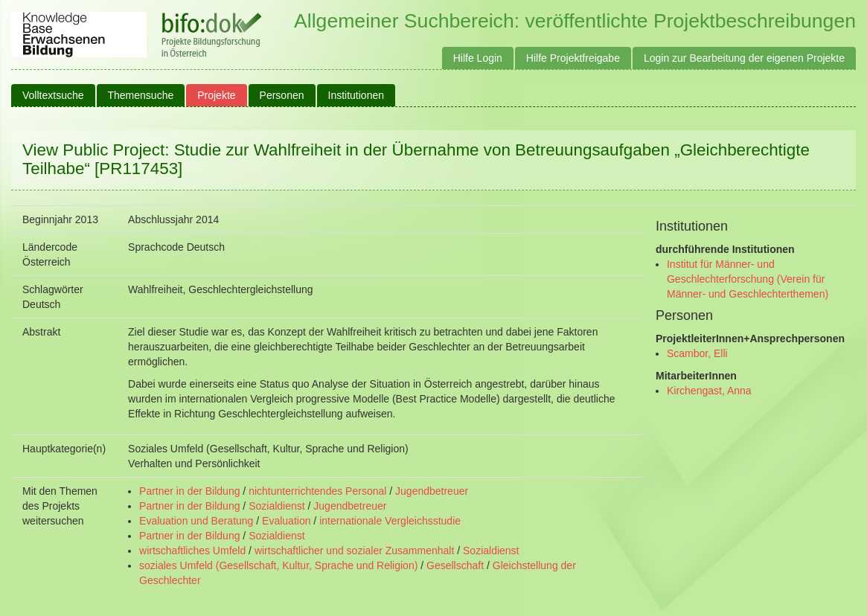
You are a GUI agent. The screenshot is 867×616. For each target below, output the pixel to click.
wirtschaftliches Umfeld (192, 551)
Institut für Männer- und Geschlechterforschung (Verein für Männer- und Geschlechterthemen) (748, 279)
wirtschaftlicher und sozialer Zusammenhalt (354, 551)
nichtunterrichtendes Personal (317, 491)
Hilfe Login (478, 58)
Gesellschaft (455, 565)
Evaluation (286, 521)
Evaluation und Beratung (196, 521)
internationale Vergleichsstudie (390, 521)
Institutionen (356, 95)
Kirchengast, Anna (709, 391)
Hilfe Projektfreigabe (573, 58)
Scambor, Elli (697, 353)
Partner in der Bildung (189, 491)
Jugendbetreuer (432, 491)
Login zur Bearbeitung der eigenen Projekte (744, 58)
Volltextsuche (53, 95)
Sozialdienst (277, 506)
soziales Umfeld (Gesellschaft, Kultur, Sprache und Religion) (278, 565)
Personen (282, 95)
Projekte (216, 95)
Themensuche (141, 95)
